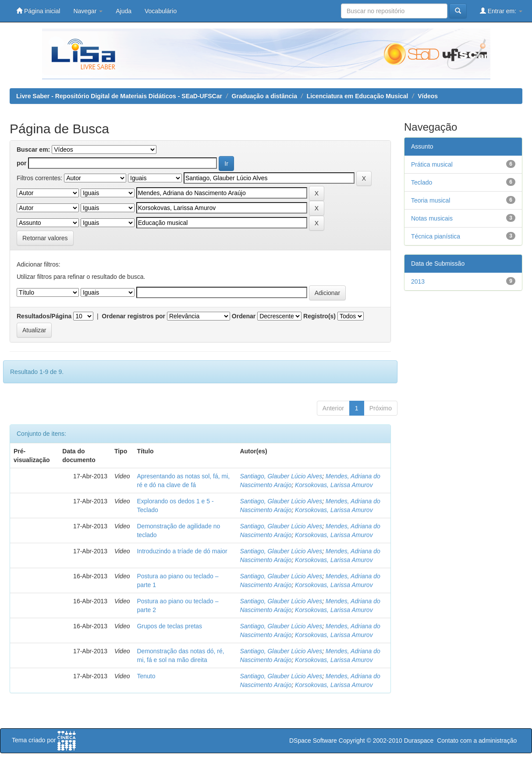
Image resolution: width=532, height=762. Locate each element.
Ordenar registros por (133, 316)
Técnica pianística (436, 236)
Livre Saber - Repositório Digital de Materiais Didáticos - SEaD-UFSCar (119, 96)
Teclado (422, 182)
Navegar (88, 11)
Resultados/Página (44, 316)
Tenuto (146, 676)
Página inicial (38, 11)
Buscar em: (33, 150)
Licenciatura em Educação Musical (358, 96)
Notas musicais (432, 218)
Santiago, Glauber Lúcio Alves (281, 476)
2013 (418, 281)
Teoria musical (431, 200)
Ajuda (124, 11)
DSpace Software (313, 741)
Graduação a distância (264, 96)
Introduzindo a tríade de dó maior (182, 551)
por (22, 163)
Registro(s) (319, 316)
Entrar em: (501, 11)
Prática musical (432, 164)
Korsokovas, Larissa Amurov (334, 485)
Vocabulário (161, 11)
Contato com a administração (477, 741)
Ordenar (244, 316)
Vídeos (428, 96)
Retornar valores (45, 238)
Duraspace (419, 741)
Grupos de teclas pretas (169, 626)
